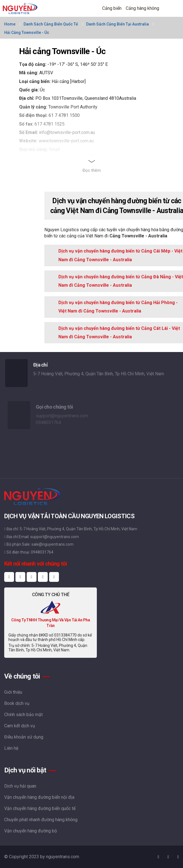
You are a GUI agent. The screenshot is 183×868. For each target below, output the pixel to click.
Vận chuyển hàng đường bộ (31, 831)
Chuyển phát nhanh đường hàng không (41, 820)
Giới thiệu (13, 692)
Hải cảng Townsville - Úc (27, 33)
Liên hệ (11, 748)
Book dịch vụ (17, 703)
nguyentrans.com (63, 857)
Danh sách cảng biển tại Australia (117, 24)
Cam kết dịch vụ (20, 726)
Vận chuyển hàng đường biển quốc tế (40, 808)
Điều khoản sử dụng (24, 737)
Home (10, 24)
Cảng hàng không (142, 8)
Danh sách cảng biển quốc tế (51, 24)
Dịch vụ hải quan (20, 786)
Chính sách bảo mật (23, 715)
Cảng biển (112, 8)
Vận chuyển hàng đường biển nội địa (39, 797)
